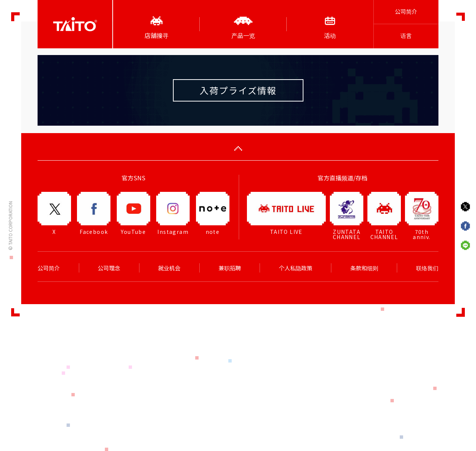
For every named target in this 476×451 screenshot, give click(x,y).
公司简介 (406, 12)
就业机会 (169, 268)
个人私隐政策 (296, 268)
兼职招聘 (230, 268)
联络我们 (427, 268)
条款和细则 (364, 268)
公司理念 (109, 268)
